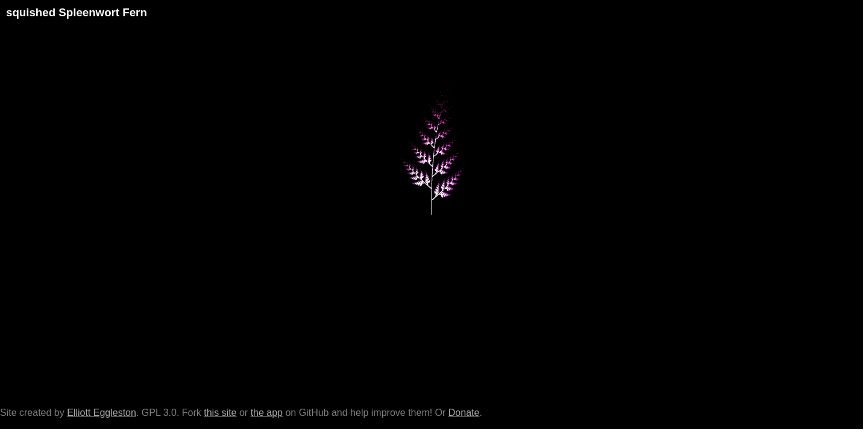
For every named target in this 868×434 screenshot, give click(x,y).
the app (267, 413)
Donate (464, 413)
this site (220, 413)
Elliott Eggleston (102, 413)
